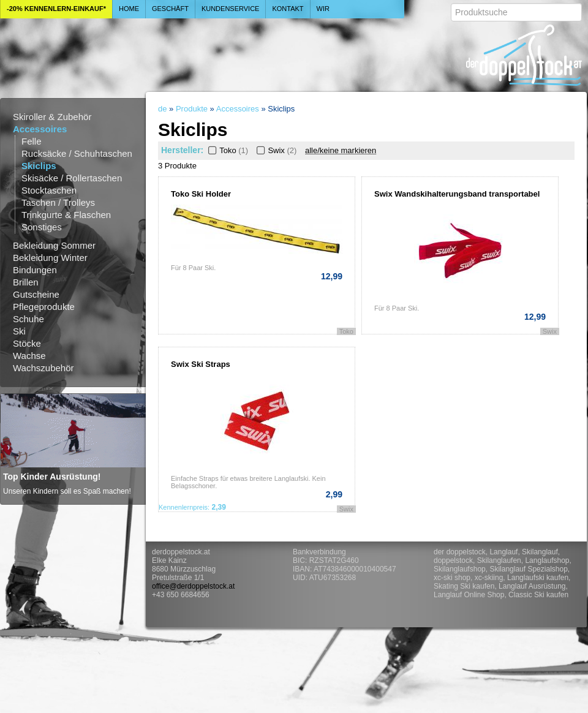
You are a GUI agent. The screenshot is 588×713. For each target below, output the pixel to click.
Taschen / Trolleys (58, 202)
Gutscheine (36, 294)
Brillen (26, 282)
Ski (19, 331)
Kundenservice (231, 9)
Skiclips (39, 166)
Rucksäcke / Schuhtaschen (77, 153)
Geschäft (170, 9)
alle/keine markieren (341, 150)
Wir (323, 9)
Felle (32, 141)
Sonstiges (42, 227)
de (162, 109)
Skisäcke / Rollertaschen (72, 178)
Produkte (192, 109)
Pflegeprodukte (44, 307)
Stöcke (27, 343)
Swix (275, 150)
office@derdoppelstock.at (193, 586)
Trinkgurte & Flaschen (66, 215)
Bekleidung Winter (50, 258)
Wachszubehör (43, 368)
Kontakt (288, 9)
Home (129, 9)
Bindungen (35, 270)
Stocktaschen (49, 190)
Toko (227, 150)
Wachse (29, 356)
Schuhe (28, 319)
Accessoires (40, 129)
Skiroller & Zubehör (52, 117)
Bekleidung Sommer (54, 245)
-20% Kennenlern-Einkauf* (56, 9)
